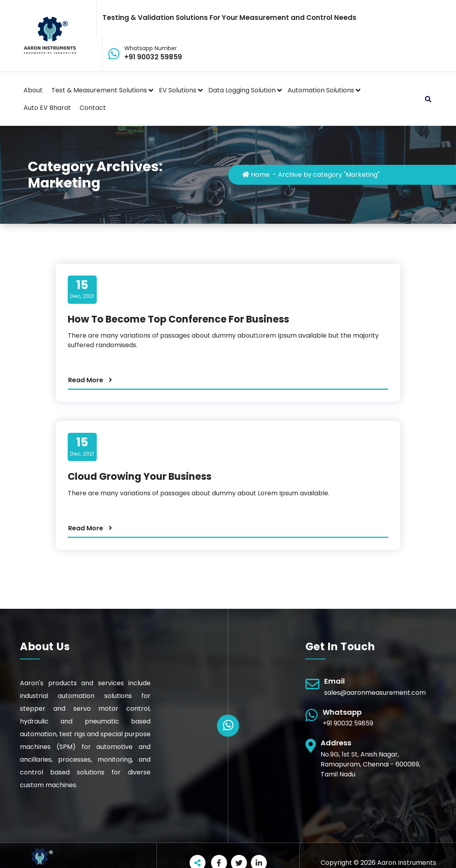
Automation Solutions (321, 90)
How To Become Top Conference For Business (178, 319)
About (33, 90)
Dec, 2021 (82, 289)
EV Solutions (178, 90)
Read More (86, 380)
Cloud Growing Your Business (140, 476)
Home (256, 175)
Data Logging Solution (242, 90)
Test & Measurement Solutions (99, 90)
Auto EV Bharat (47, 108)
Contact (93, 108)
